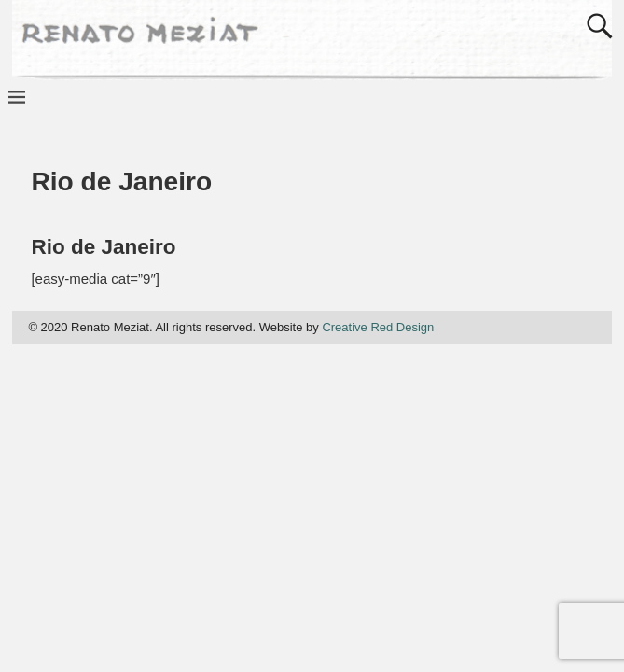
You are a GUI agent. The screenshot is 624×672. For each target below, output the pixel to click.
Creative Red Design (378, 327)
